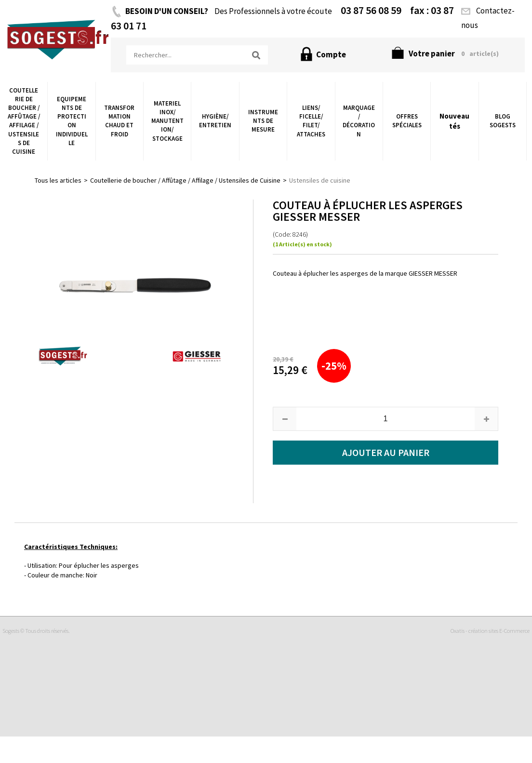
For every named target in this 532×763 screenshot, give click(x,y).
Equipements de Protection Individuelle (72, 121)
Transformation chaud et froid (119, 121)
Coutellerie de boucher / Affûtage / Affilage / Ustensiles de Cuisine (24, 121)
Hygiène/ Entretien (215, 121)
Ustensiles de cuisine (320, 180)
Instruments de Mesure (263, 121)
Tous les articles (58, 180)
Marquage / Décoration (359, 121)
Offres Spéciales (407, 121)
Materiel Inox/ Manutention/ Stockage (167, 121)
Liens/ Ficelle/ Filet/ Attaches (311, 121)
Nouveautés (454, 121)
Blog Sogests (503, 121)
